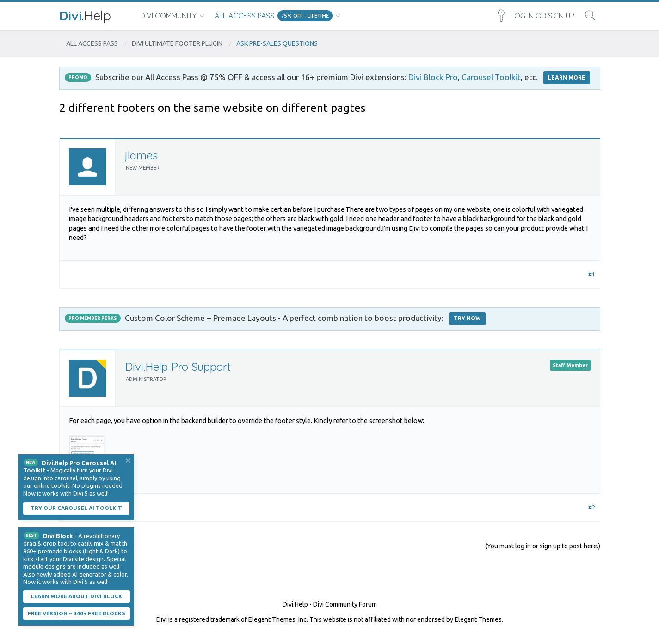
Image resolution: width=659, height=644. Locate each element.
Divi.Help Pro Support (178, 367)
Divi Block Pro (433, 77)
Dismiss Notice (128, 460)
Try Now (467, 318)
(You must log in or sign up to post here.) (543, 546)
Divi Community (168, 16)
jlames (141, 155)
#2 (592, 507)
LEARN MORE (567, 77)
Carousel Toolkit (491, 77)
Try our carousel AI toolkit (76, 508)
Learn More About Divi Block (77, 596)
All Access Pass (244, 16)
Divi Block (58, 536)
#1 (592, 274)
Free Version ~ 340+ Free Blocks (77, 613)
